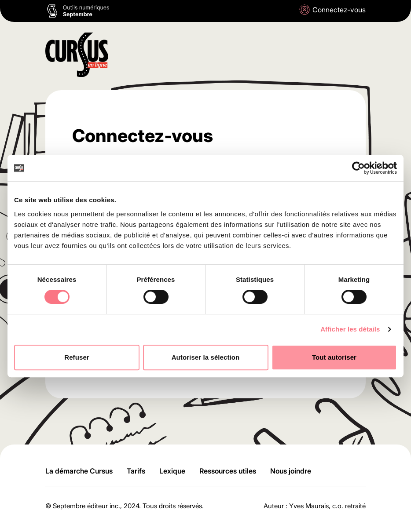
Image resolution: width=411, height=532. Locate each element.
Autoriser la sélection (206, 357)
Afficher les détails (350, 329)
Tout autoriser (334, 357)
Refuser (77, 357)
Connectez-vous (332, 10)
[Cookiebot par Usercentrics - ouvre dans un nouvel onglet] (358, 168)
